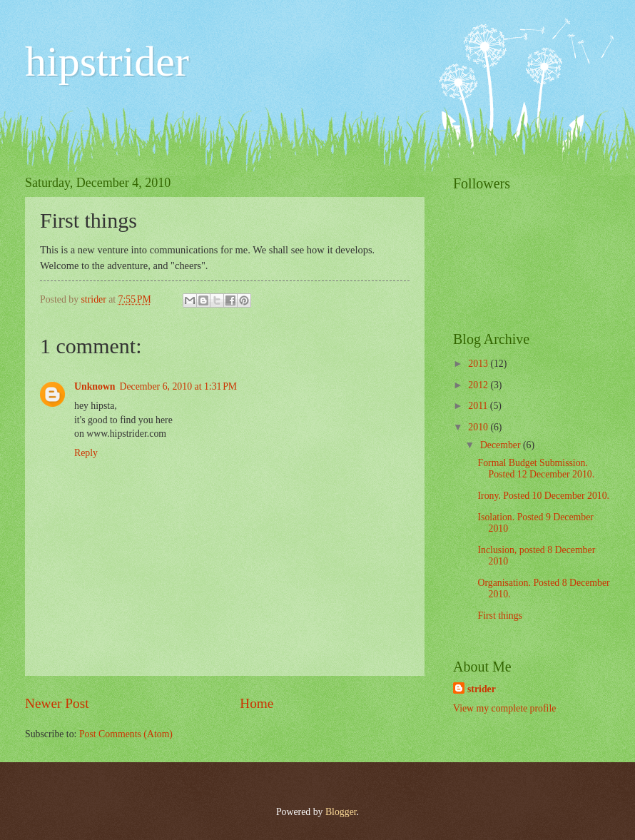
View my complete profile (504, 708)
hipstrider (107, 61)
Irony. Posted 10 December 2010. (543, 496)
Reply (86, 453)
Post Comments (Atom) (126, 734)
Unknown (95, 386)
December (502, 445)
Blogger (341, 812)
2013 (479, 364)
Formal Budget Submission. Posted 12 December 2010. (536, 469)
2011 (479, 406)
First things (499, 616)
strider (482, 689)
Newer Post (57, 703)
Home (256, 703)
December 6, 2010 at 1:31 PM (179, 386)
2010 (479, 427)
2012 (479, 385)
